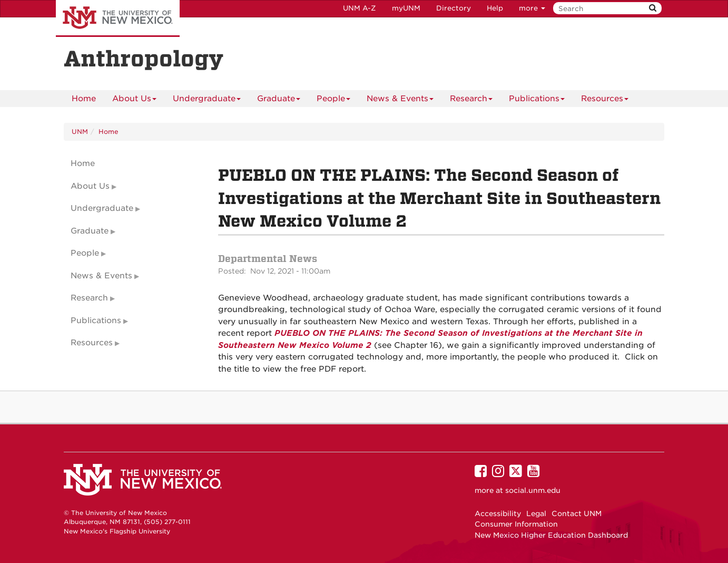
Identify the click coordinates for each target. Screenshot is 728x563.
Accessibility (498, 513)
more (532, 8)
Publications (537, 100)
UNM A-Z (360, 8)
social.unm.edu (533, 490)
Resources (605, 100)
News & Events (400, 100)
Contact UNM (577, 513)
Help (495, 8)
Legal (536, 513)
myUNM (406, 8)
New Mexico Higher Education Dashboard (551, 535)
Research (471, 100)
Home (84, 99)
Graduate (279, 100)
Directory (454, 8)
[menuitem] (84, 99)
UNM (80, 132)
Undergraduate (207, 100)
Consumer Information (516, 524)
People (333, 100)
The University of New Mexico (118, 18)
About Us (134, 100)
